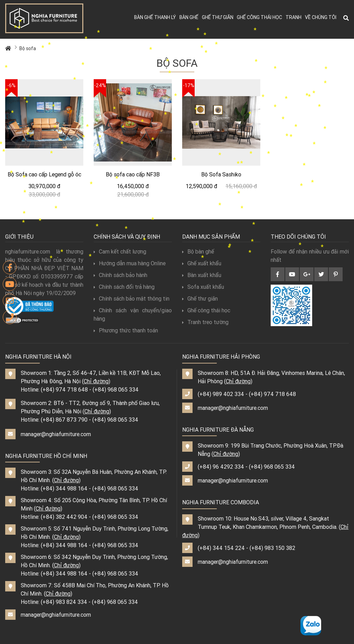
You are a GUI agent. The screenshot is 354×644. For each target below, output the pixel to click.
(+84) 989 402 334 (221, 394)
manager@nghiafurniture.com (56, 434)
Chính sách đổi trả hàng (124, 287)
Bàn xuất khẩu (202, 275)
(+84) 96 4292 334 (221, 467)
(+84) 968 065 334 (116, 389)
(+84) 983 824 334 (64, 602)
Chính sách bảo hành (120, 275)
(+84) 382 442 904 (64, 517)
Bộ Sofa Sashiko (221, 174)
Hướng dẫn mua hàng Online (130, 263)
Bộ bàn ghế (198, 251)
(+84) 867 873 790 (64, 420)
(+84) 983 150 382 (272, 548)
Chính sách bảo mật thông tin (132, 298)
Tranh (294, 17)
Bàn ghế (189, 17)
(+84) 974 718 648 (64, 389)
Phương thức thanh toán (126, 330)
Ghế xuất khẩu (202, 263)
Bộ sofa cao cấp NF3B (133, 174)
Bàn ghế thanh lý (155, 17)
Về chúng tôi (321, 17)
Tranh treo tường (205, 322)
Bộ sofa (28, 48)
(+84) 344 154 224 (221, 548)
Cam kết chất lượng (120, 251)
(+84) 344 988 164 (64, 488)
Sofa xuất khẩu (203, 287)
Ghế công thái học (259, 17)
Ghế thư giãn (218, 17)
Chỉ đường (96, 381)
